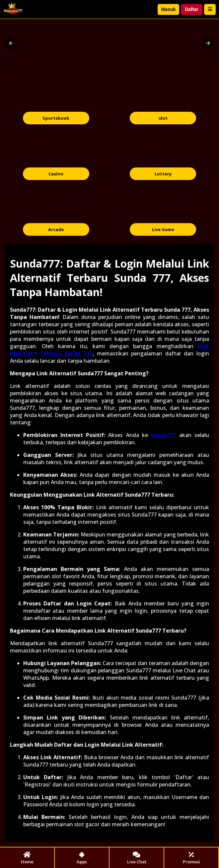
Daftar (191, 9)
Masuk (169, 9)
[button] (11, 43)
